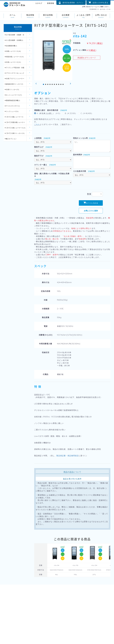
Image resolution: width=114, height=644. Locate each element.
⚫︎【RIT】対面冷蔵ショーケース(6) (15, 123)
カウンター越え (41, 165)
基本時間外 (78, 155)
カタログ (39, 3)
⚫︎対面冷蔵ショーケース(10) (14, 57)
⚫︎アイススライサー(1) (12, 106)
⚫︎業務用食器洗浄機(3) (12, 100)
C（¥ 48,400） (87, 113)
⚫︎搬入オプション (11, 139)
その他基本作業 (80, 171)
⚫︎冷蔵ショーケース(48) (13, 51)
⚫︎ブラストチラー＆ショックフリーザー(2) (14, 74)
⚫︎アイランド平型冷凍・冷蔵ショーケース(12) (14, 68)
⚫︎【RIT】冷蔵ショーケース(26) (14, 118)
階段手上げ (39, 147)
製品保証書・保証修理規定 (68, 456)
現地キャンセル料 (80, 138)
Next (70, 84)
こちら (37, 124)
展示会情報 (48, 15)
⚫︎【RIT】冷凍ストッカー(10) (15, 133)
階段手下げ (39, 156)
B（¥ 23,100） (71, 113)
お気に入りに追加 (91, 211)
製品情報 (30, 15)
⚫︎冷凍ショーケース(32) (13, 62)
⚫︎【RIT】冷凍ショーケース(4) (15, 128)
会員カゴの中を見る (98, 3)
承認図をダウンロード (87, 58)
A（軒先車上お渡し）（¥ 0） (49, 113)
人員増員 (38, 138)
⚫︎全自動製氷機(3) (11, 46)
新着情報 (51, 3)
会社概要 (66, 15)
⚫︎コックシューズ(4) (12, 111)
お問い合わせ (101, 15)
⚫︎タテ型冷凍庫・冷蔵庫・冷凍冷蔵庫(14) (14, 36)
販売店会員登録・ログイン (71, 3)
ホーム (13, 15)
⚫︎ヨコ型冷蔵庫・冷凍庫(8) (14, 40)
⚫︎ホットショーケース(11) (13, 95)
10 (63, 84)
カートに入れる (91, 203)
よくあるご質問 (83, 15)
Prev (36, 84)
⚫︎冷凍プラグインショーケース (14, 79)
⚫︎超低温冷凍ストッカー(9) (14, 84)
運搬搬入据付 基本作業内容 (46, 110)
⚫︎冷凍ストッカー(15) (12, 89)
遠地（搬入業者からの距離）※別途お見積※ (52, 175)
